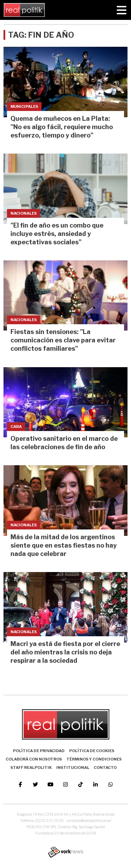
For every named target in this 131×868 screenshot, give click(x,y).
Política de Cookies (92, 751)
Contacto (105, 767)
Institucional (73, 767)
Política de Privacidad (39, 751)
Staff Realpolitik (31, 767)
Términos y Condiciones (94, 759)
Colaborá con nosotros (34, 759)
